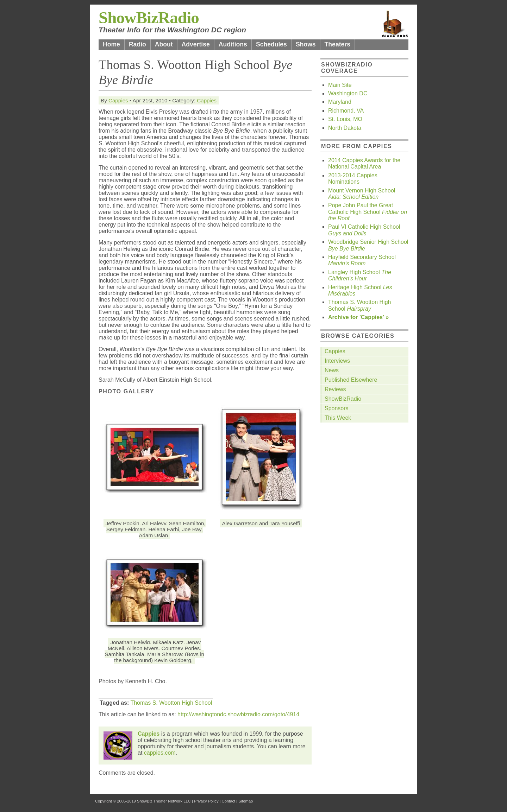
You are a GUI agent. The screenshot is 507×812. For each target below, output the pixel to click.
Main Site (340, 85)
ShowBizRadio (149, 18)
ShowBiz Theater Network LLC (164, 801)
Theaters (337, 44)
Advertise (196, 44)
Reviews (335, 389)
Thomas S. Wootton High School (171, 703)
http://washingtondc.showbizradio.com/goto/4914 (238, 714)
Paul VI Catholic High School (364, 230)
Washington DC (348, 93)
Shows (306, 44)
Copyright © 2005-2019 (115, 801)
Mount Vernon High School (362, 194)
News (332, 370)
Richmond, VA (346, 111)
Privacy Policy (206, 801)
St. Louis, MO (345, 119)
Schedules (271, 44)
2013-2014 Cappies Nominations (353, 179)
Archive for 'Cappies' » (358, 317)
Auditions (233, 44)
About (164, 44)
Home (111, 44)
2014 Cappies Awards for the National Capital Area (364, 163)
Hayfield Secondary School (362, 260)
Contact (229, 801)
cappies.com (160, 753)
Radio (137, 44)
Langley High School (360, 275)
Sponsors (337, 408)
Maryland (340, 102)
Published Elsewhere (351, 380)
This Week (338, 418)
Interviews (337, 361)
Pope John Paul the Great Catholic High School (368, 212)
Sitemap (246, 801)
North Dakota (345, 128)
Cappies (118, 100)
